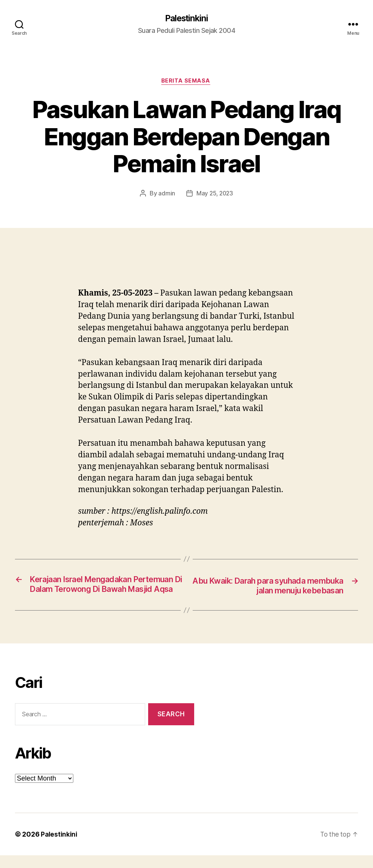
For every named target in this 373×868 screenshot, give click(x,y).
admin (166, 195)
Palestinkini (186, 19)
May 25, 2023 (215, 195)
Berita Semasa (186, 82)
